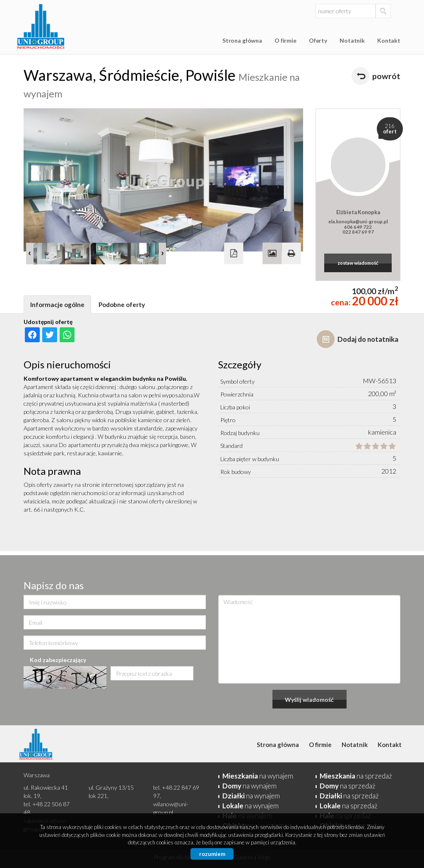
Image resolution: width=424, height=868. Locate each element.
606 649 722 (358, 227)
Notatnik (352, 40)
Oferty (318, 40)
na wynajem (258, 776)
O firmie (285, 40)
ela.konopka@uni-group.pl (358, 221)
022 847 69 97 (358, 232)
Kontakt (389, 40)
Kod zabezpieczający (58, 660)
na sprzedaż (356, 776)
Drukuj (291, 253)
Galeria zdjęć (272, 253)
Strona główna (242, 40)
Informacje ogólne (57, 305)
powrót (386, 76)
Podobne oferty (122, 305)
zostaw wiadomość (358, 263)
